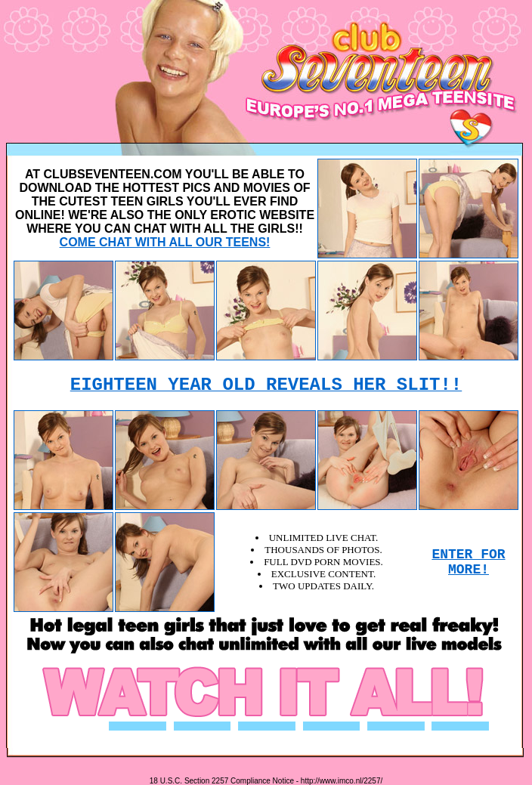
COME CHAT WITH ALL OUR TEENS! (165, 242)
